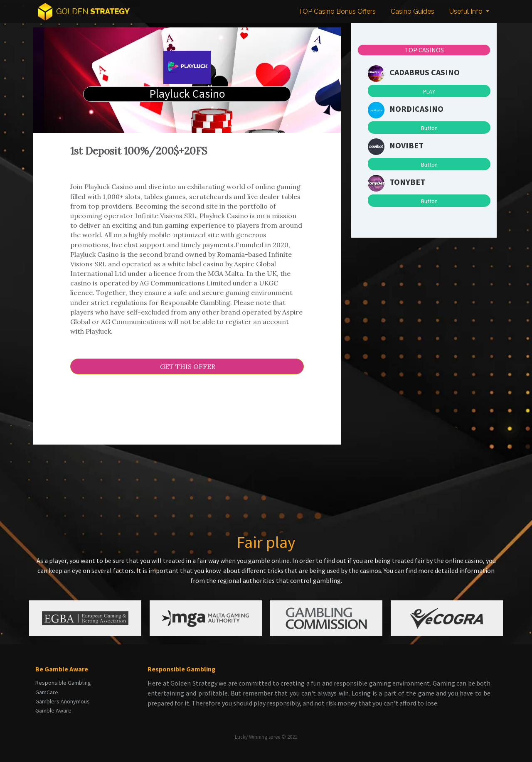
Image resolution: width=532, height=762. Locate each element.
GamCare (47, 692)
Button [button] (429, 128)
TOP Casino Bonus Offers (337, 11)
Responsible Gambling (63, 683)
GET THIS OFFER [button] (187, 366)
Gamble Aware (53, 710)
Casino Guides (413, 11)
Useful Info (467, 11)
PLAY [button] (429, 91)
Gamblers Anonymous (63, 701)
